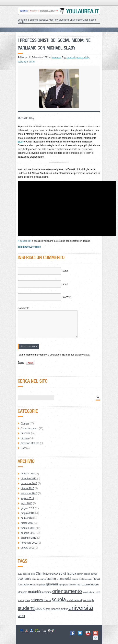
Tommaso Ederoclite (29, 247)
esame (43, 579)
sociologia (23, 62)
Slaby (21, 142)
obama (80, 57)
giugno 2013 (27, 508)
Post (23, 448)
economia (24, 579)
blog (33, 574)
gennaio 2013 (28, 533)
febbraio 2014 (28, 474)
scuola (59, 599)
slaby (87, 57)
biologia (27, 574)
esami (89, 579)
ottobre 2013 (27, 488)
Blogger (25, 423)
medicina (47, 592)
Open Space (89, 20)
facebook (71, 57)
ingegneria (64, 585)
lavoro (95, 584)
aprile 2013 (27, 518)
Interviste (56, 57)
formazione (25, 584)
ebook (94, 574)
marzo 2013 (27, 523)
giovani (52, 584)
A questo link (24, 241)
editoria (35, 579)
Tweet (21, 362)
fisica (96, 579)
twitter (32, 62)
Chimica (42, 574)
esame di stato (79, 579)
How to (57, 20)
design (87, 574)
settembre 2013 (29, 493)
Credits (21, 22)
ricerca (21, 600)
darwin (80, 574)
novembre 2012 (29, 543)
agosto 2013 (27, 498)
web (21, 616)
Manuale (23, 592)
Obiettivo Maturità (30, 443)
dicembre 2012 (29, 538)
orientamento (67, 591)
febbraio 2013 (28, 528)
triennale (56, 609)
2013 (20, 574)
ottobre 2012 (27, 548)
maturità (34, 592)
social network (74, 600)
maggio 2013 (28, 513)
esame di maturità (59, 579)
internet (73, 585)
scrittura (47, 600)
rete (98, 592)
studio (40, 609)
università (81, 608)
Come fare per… (30, 428)
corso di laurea (65, 574)
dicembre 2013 (29, 479)
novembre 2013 (29, 483)
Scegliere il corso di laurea (32, 20)
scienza (37, 600)
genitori (42, 585)
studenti (26, 608)
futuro (35, 585)
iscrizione (83, 584)
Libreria (25, 438)
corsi (51, 574)
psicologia (87, 592)
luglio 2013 (27, 503)
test (48, 609)
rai (94, 592)
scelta (27, 600)
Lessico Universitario (72, 20)
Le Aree (49, 20)
